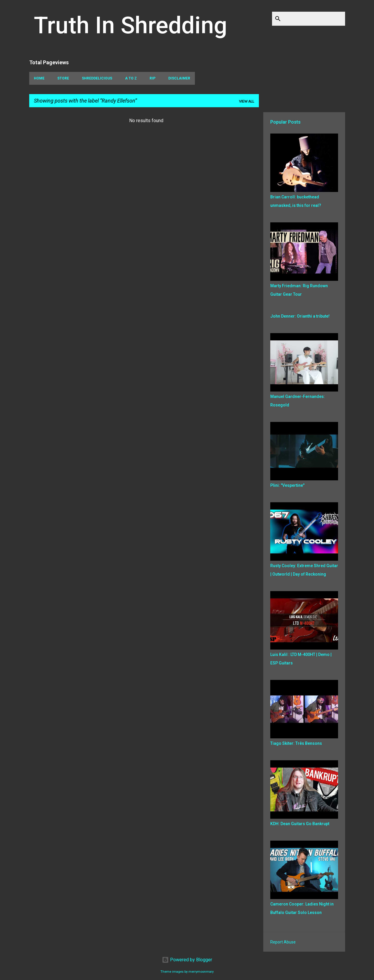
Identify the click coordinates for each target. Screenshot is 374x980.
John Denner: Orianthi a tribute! (300, 316)
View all (247, 101)
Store (63, 78)
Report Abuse (283, 942)
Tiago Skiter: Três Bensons (296, 743)
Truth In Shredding (130, 25)
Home (39, 78)
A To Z (131, 78)
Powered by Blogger (187, 960)
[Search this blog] (314, 19)
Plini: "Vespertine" (287, 485)
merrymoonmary (201, 972)
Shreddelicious (97, 78)
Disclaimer (179, 78)
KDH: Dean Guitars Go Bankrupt (300, 824)
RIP (153, 78)
